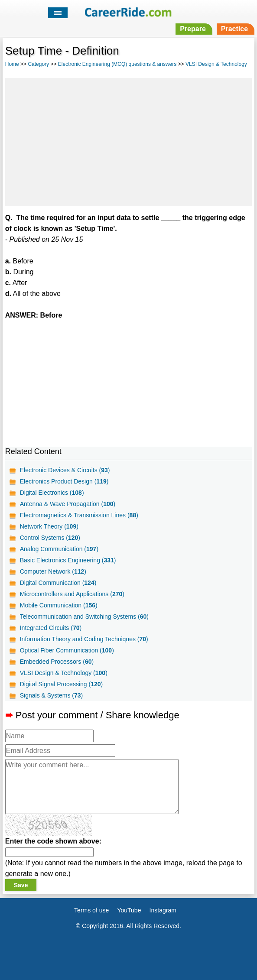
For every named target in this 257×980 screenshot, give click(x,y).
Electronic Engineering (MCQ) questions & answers (117, 64)
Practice (234, 29)
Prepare (193, 29)
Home (12, 64)
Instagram (163, 910)
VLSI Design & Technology (216, 64)
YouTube (129, 910)
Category (38, 64)
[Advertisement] (128, 141)
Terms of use (91, 910)
